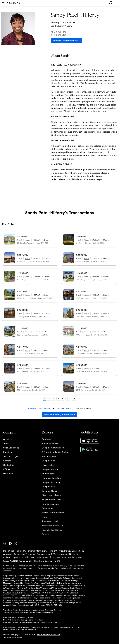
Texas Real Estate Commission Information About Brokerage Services (32, 610)
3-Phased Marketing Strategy (56, 452)
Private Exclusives (50, 443)
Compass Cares (49, 491)
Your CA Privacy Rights (73, 557)
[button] (3, 3)
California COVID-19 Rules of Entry (40, 557)
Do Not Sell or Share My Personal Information (25, 551)
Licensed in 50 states (13, 637)
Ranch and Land (50, 521)
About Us (8, 439)
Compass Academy (51, 482)
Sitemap (46, 534)
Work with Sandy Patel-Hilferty (66, 40)
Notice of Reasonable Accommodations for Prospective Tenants (30, 622)
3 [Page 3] (54, 399)
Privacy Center (71, 551)
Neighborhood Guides (52, 500)
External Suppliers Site (52, 526)
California (59, 408)
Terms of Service (55, 551)
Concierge (47, 439)
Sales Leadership (11, 448)
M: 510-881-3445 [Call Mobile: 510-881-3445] (59, 32)
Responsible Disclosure (25, 554)
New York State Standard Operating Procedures (23, 620)
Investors (7, 452)
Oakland (68, 408)
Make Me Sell (48, 465)
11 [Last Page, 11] (74, 399)
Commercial (47, 508)
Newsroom (8, 474)
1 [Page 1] (45, 399)
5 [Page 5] (63, 399)
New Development (51, 504)
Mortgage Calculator (52, 478)
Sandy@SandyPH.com (61, 26)
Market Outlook (49, 456)
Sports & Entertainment (53, 513)
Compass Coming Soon (53, 448)
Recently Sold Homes (52, 530)
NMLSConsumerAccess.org (48, 635)
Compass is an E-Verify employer (52, 554)
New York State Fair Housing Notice (18, 617)
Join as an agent (11, 456)
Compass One (49, 461)
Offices (7, 469)
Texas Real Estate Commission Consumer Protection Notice (28, 613)
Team (6, 443)
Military (45, 517)
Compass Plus (48, 487)
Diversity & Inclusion (51, 495)
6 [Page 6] (67, 399)
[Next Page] (79, 399)
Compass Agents (45, 408)
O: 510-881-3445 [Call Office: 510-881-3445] (59, 35)
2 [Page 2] (49, 399)
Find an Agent (49, 474)
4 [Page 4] (58, 399)
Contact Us (9, 465)
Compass (32, 408)
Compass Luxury (50, 469)
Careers (7, 461)
